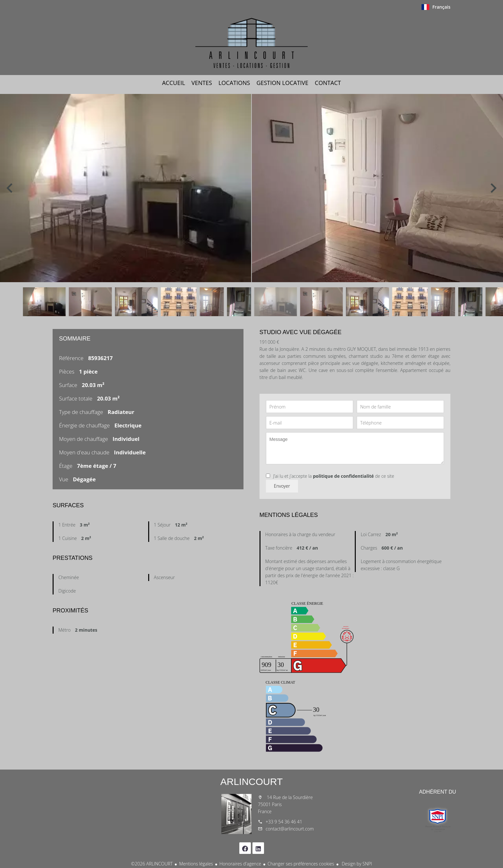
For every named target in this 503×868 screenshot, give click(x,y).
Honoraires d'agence (240, 864)
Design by (356, 864)
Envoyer (282, 486)
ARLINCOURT (251, 782)
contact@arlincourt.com (290, 829)
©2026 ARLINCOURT (152, 864)
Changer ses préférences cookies (301, 864)
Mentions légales (196, 864)
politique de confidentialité (343, 476)
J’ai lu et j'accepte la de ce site (334, 476)
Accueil (251, 43)
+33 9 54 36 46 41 (284, 822)
